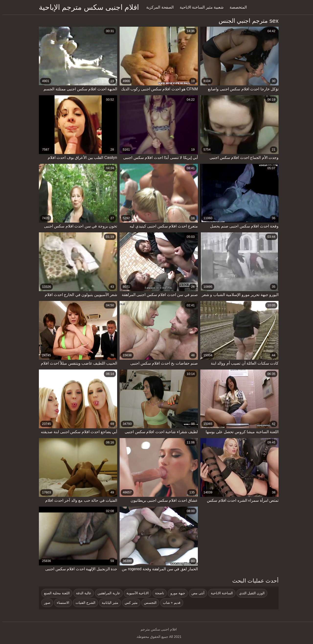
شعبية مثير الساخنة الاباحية (199, 7)
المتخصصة (236, 7)
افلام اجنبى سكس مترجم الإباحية (87, 7)
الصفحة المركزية (158, 7)
